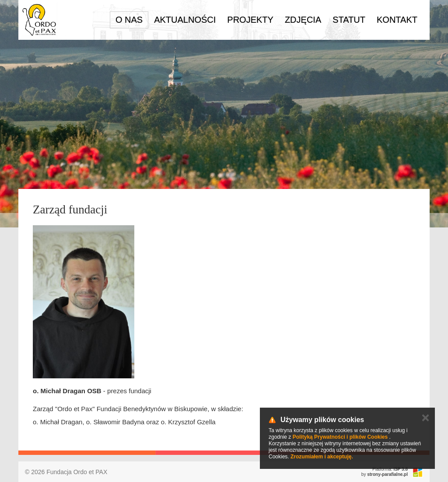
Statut (349, 20)
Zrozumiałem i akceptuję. (322, 457)
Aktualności (185, 20)
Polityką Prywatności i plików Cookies (340, 437)
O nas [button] (129, 20)
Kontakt (397, 20)
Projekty (250, 20)
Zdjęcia (303, 20)
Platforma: (390, 469)
